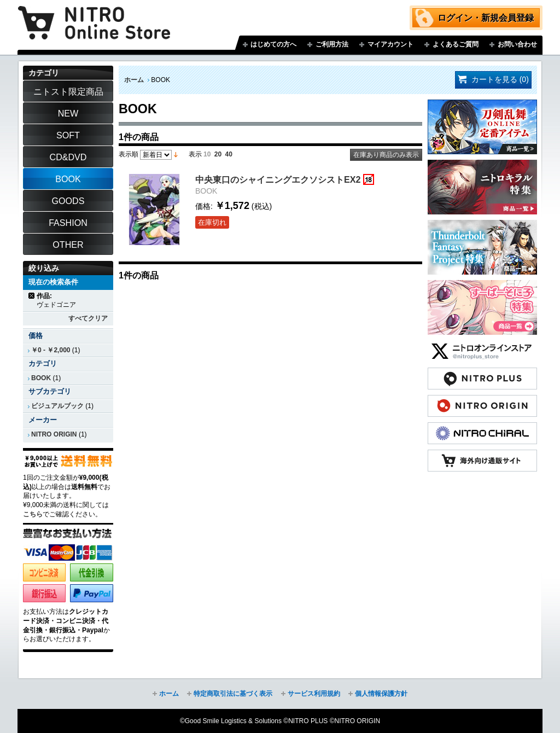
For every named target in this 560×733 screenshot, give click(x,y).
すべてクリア (88, 318)
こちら (33, 514)
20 (218, 154)
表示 (195, 154)
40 (229, 154)
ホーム (134, 80)
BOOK (41, 378)
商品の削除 (32, 296)
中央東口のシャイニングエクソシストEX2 (278, 179)
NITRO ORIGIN (54, 434)
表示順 (129, 154)
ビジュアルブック (57, 406)
